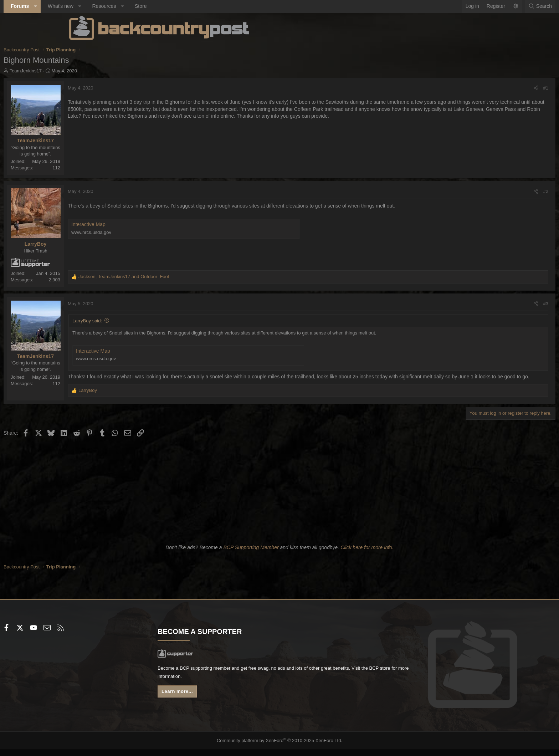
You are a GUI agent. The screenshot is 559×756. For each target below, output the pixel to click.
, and (189, 277)
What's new (126, 6)
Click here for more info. (367, 555)
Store (206, 6)
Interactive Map (154, 224)
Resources (170, 6)
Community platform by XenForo (280, 747)
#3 (480, 304)
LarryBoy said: (153, 321)
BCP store (256, 685)
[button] (101, 6)
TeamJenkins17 (91, 71)
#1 (480, 88)
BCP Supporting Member (251, 555)
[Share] (470, 88)
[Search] (475, 6)
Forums (85, 6)
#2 (480, 191)
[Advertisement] (279, 496)
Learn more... (212, 700)
